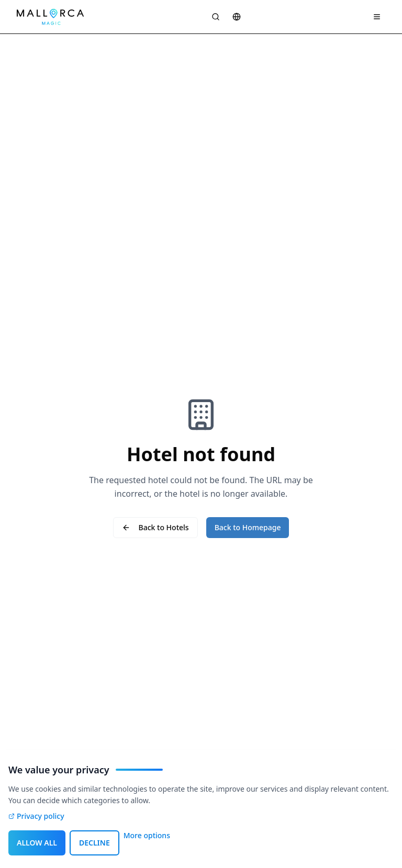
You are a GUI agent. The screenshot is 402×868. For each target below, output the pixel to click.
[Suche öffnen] (216, 17)
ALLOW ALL (37, 843)
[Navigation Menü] (377, 17)
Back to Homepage (248, 527)
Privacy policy (36, 816)
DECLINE (94, 843)
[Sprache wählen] (237, 17)
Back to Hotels (155, 527)
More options (147, 835)
